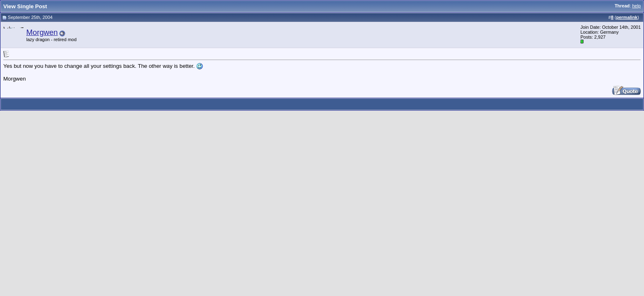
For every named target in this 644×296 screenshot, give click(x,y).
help (636, 6)
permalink (627, 17)
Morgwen (42, 32)
